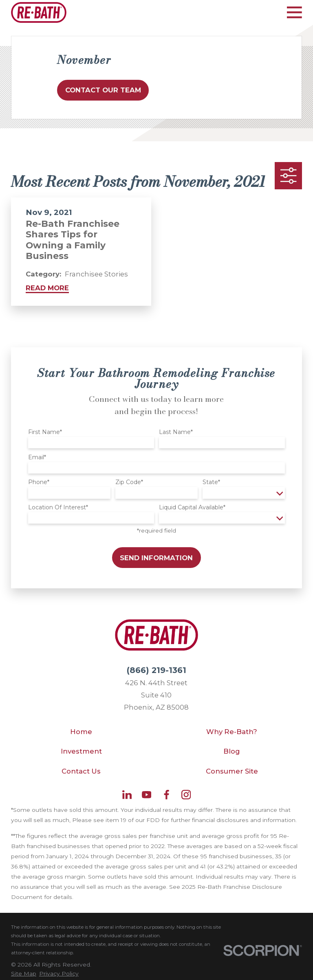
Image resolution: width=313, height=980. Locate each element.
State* (211, 482)
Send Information (156, 558)
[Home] (39, 12)
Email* (37, 457)
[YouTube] (147, 795)
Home (81, 732)
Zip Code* (129, 482)
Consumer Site (232, 771)
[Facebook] (166, 795)
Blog (232, 751)
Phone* (39, 482)
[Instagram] (186, 795)
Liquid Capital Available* (192, 508)
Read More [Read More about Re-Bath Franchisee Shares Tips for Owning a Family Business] (47, 288)
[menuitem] (24, 974)
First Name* (45, 432)
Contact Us (81, 771)
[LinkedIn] (127, 795)
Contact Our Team (103, 90)
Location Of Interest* (58, 508)
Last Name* (176, 432)
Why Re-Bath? (232, 732)
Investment (81, 751)
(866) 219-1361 (156, 670)
